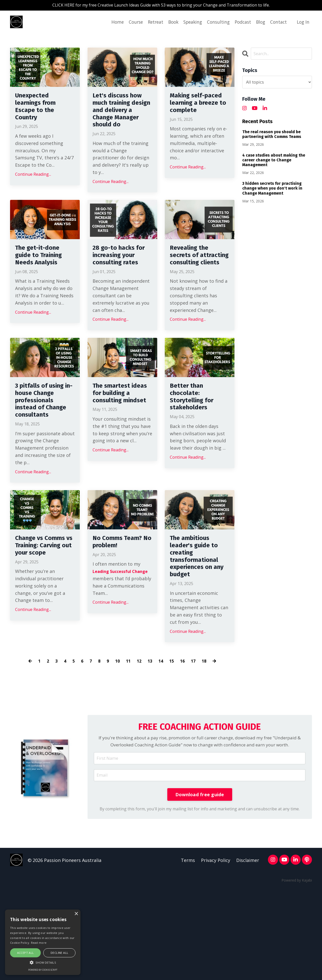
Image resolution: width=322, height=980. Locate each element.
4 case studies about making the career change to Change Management (274, 161)
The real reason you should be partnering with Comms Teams (272, 135)
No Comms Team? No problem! (111, 618)
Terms (187, 952)
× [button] (76, 914)
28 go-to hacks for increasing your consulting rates (120, 281)
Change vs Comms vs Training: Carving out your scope (44, 622)
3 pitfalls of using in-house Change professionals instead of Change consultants (41, 456)
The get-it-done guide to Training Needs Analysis (45, 277)
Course (128, 23)
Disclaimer (248, 952)
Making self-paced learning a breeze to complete (199, 111)
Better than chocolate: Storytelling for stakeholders (196, 443)
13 (151, 741)
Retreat (149, 23)
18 (207, 741)
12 (139, 741)
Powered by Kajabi (297, 972)
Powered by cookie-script (43, 970)
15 (173, 741)
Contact (277, 23)
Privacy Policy (215, 952)
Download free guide (200, 885)
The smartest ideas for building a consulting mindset (116, 447)
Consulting (215, 23)
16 (185, 741)
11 (128, 741)
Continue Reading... (33, 182)
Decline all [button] (59, 953)
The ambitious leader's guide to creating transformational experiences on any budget (200, 631)
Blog (259, 23)
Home (109, 23)
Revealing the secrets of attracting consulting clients (194, 286)
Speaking (188, 23)
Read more (39, 943)
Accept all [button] (26, 953)
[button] (43, 962)
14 (162, 741)
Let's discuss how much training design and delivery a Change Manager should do (122, 120)
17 (196, 741)
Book (168, 23)
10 (117, 741)
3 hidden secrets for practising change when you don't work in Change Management (272, 189)
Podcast (240, 23)
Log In (303, 23)
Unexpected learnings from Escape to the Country (41, 111)
